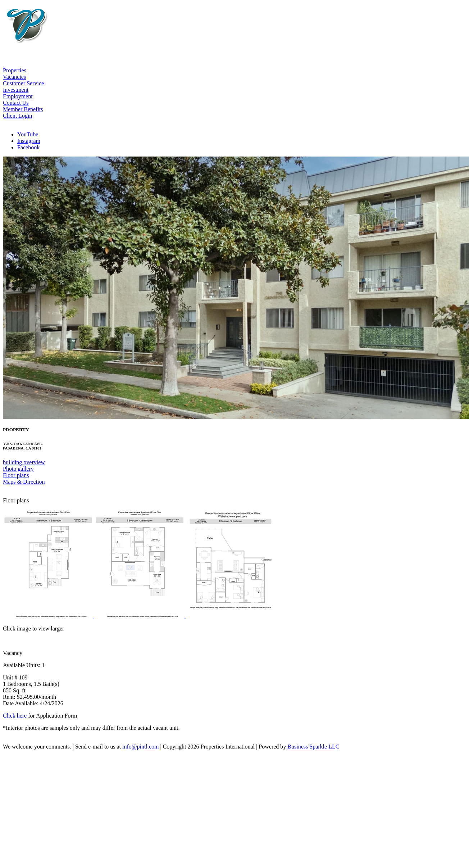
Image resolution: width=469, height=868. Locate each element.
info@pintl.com (140, 747)
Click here (15, 716)
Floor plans (16, 475)
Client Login (17, 116)
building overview (24, 462)
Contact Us (16, 103)
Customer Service (23, 83)
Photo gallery (18, 469)
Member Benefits (23, 109)
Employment (18, 96)
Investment (16, 90)
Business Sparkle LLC (313, 747)
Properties (15, 70)
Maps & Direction (24, 482)
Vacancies (14, 77)
